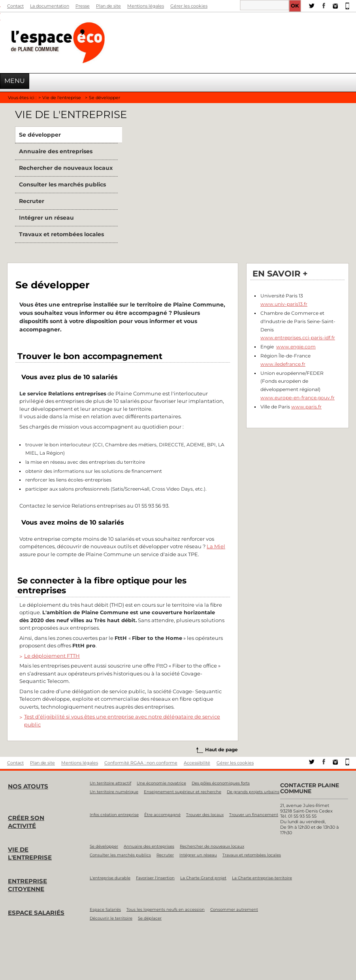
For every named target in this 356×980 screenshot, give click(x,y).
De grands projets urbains (253, 792)
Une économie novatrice (161, 783)
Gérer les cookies (189, 6)
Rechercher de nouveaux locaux (66, 168)
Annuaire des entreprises (56, 151)
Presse (83, 6)
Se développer (40, 135)
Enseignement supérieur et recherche (183, 792)
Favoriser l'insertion (155, 878)
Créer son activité (26, 822)
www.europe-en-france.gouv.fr (298, 398)
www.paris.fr (306, 407)
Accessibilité (197, 763)
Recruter (32, 201)
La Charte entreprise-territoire (262, 878)
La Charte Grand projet (203, 878)
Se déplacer (150, 918)
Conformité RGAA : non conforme (141, 763)
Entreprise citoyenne (27, 885)
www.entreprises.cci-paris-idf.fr (298, 338)
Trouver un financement (254, 815)
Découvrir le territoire (111, 918)
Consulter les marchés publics (62, 184)
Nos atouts (28, 786)
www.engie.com (296, 347)
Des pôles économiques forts (221, 783)
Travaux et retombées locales (61, 234)
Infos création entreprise (114, 815)
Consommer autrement (234, 909)
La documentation (50, 6)
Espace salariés (36, 913)
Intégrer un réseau (46, 218)
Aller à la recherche (0, 16)
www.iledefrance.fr (283, 364)
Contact (15, 6)
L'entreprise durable (110, 878)
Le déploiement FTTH (52, 656)
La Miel (216, 546)
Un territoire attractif (110, 783)
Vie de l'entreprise (62, 98)
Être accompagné (162, 815)
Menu (15, 81)
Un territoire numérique (114, 792)
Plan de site (108, 6)
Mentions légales (146, 6)
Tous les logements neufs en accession (166, 909)
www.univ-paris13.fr (284, 304)
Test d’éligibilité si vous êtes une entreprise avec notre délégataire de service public (122, 720)
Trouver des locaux (205, 815)
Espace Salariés (105, 909)
